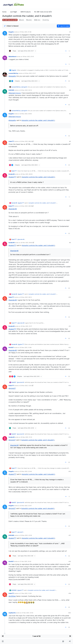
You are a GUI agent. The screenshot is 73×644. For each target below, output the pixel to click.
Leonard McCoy (13, 73)
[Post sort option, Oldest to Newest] (11, 26)
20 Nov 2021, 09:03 (27, 243)
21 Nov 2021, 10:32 (26, 561)
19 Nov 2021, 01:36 (26, 32)
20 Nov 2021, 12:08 (26, 347)
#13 (70, 386)
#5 (70, 114)
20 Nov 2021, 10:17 (26, 326)
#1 (70, 32)
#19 (70, 593)
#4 (70, 90)
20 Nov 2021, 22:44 (26, 471)
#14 (70, 437)
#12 (70, 347)
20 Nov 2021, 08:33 (27, 174)
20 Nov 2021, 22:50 (26, 535)
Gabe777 (11, 141)
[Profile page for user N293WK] (5, 91)
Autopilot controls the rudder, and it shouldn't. (38, 120)
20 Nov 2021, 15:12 (26, 437)
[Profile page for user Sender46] (5, 175)
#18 (70, 561)
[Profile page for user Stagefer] (5, 33)
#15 (70, 471)
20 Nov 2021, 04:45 (26, 114)
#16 (70, 506)
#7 (70, 174)
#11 (70, 326)
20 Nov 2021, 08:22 (26, 141)
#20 (70, 613)
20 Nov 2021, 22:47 (26, 506)
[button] (3, 641)
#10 (70, 297)
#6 (70, 141)
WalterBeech (12, 57)
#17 (70, 535)
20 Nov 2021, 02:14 (26, 90)
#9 (70, 243)
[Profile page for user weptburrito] (5, 614)
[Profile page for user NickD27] (5, 349)
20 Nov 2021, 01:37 (30, 73)
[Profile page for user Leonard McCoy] (5, 75)
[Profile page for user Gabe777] (5, 143)
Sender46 (12, 174)
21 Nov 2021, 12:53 (27, 613)
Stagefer (11, 32)
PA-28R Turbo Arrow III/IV (10, 20)
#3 (70, 73)
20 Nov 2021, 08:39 (26, 206)
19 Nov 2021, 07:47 (28, 57)
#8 (70, 206)
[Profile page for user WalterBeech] (5, 58)
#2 (70, 57)
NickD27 (11, 347)
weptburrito (12, 613)
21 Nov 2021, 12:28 (26, 593)
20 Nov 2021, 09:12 (26, 297)
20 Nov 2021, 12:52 (26, 386)
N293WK (11, 90)
